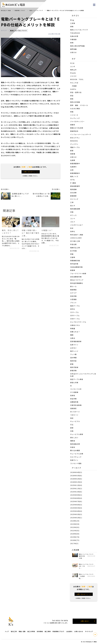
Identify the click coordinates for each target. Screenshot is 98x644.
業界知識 (73, 49)
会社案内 (69, 631)
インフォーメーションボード (81, 134)
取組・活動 (22, 631)
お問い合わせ (79, 631)
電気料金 (73, 361)
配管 (73, 151)
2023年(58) (75, 524)
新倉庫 (73, 270)
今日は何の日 (75, 33)
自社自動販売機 (76, 277)
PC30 (72, 63)
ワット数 (73, 354)
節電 (72, 364)
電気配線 (73, 189)
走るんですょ (75, 138)
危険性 (73, 395)
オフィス (73, 215)
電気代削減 (74, 367)
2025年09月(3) (76, 495)
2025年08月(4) (76, 498)
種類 (72, 335)
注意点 (73, 338)
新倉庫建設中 (75, 173)
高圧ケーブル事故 (77, 379)
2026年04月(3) (76, 472)
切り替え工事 (75, 241)
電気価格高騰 (75, 209)
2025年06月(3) (76, 505)
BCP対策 (73, 251)
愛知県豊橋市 (75, 186)
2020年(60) (75, 534)
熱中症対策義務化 (77, 283)
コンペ (73, 218)
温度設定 (73, 408)
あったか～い (75, 412)
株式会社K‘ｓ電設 (77, 235)
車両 (72, 43)
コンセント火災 (76, 389)
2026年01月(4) (76, 482)
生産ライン (74, 345)
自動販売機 (74, 402)
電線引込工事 (75, 248)
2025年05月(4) (76, 508)
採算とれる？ (75, 332)
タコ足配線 (74, 392)
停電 (72, 254)
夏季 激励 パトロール (79, 105)
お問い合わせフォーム (31, 172)
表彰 (72, 99)
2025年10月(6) (76, 492)
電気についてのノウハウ (38, 10)
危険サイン (74, 460)
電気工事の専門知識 (77, 46)
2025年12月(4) (76, 485)
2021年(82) (75, 531)
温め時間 (73, 358)
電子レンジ (74, 351)
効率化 (73, 231)
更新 (72, 428)
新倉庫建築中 (75, 163)
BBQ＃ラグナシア (77, 280)
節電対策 (73, 371)
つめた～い (74, 415)
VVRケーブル (75, 319)
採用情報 (40, 631)
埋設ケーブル (75, 147)
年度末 (73, 447)
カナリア (73, 293)
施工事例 (48, 631)
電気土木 (73, 70)
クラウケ (73, 76)
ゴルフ (73, 222)
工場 (72, 202)
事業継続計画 (75, 261)
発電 (72, 112)
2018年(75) (75, 540)
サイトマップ (89, 631)
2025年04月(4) (76, 511)
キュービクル (75, 421)
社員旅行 (73, 167)
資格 (72, 26)
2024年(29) (75, 521)
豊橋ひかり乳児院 (77, 128)
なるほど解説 (75, 109)
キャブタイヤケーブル (78, 322)
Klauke (73, 73)
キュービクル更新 (77, 434)
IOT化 (73, 180)
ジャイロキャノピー (77, 121)
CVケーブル (75, 312)
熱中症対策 (74, 264)
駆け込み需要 (75, 450)
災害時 (73, 257)
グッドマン (74, 144)
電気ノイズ (74, 176)
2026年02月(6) (76, 479)
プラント (73, 303)
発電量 (73, 328)
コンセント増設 (76, 463)
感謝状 (73, 125)
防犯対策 (73, 296)
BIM (72, 228)
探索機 (73, 154)
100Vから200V (76, 238)
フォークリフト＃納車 (78, 273)
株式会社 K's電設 (6, 10)
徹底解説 (73, 290)
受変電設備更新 (76, 341)
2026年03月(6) (76, 476)
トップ (7, 631)
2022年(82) (75, 527)
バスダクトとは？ (77, 225)
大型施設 (73, 299)
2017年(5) (74, 543)
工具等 (73, 23)
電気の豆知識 (75, 102)
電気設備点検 (75, 444)
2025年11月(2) (76, 488)
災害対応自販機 (76, 405)
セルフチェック (76, 457)
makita (73, 89)
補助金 (73, 441)
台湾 (72, 170)
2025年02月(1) (76, 518)
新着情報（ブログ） (21, 10)
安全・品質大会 (76, 92)
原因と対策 (74, 383)
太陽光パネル (75, 325)
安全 (73, 96)
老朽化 (73, 309)
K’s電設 (73, 183)
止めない (73, 348)
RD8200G (74, 141)
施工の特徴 (31, 631)
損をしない (74, 437)
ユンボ (73, 66)
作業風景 (73, 39)
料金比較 (73, 244)
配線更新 (73, 196)
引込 (72, 425)
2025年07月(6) (76, 501)
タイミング (74, 199)
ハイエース (75, 115)
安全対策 (73, 399)
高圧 (72, 418)
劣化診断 (73, 193)
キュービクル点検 (77, 454)
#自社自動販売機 (76, 267)
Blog (72, 20)
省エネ (73, 206)
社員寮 (73, 160)
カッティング (75, 118)
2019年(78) (75, 537)
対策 (72, 212)
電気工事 (14, 631)
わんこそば (74, 83)
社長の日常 (74, 36)
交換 (72, 431)
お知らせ (73, 52)
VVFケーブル (75, 316)
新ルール (73, 286)
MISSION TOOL (77, 79)
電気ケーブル (75, 306)
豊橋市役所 (74, 131)
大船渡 (73, 86)
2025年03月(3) (76, 514)
